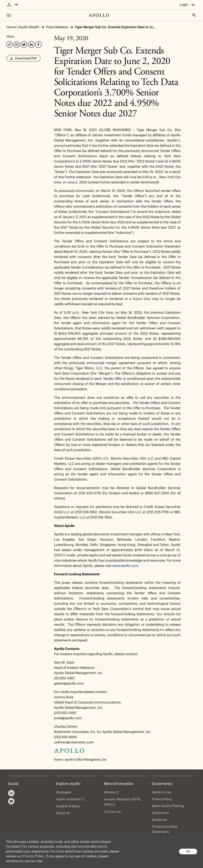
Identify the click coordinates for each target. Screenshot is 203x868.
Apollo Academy (68, 799)
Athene (109, 792)
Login (184, 5)
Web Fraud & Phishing (168, 806)
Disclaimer (160, 820)
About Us (63, 813)
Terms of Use (161, 792)
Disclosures (160, 813)
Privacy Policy (33, 856)
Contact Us (112, 812)
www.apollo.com (125, 566)
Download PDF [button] (23, 60)
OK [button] (188, 852)
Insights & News (68, 806)
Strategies (64, 792)
